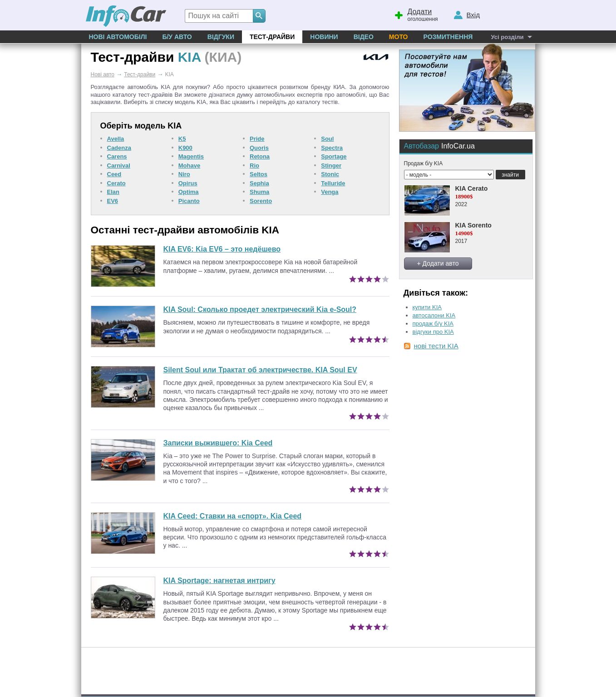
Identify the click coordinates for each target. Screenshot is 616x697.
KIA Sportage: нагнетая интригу (219, 581)
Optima (189, 192)
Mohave (189, 166)
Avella (116, 139)
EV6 (113, 201)
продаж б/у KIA (433, 324)
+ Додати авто (438, 263)
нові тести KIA (436, 346)
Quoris (259, 148)
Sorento (261, 201)
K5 (182, 139)
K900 (185, 148)
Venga (330, 192)
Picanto (189, 201)
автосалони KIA (434, 315)
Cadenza (119, 148)
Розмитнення (448, 37)
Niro (184, 174)
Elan (113, 192)
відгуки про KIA (433, 332)
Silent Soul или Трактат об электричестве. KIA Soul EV (260, 370)
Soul (327, 139)
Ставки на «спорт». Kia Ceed (233, 516)
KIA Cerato (472, 188)
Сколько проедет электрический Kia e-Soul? (260, 309)
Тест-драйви (272, 37)
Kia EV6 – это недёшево (222, 249)
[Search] (259, 16)
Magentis (191, 156)
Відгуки (221, 37)
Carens (117, 156)
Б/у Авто (177, 37)
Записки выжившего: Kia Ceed (218, 443)
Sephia (259, 183)
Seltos (259, 174)
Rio (254, 166)
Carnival (119, 166)
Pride (257, 139)
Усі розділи (507, 37)
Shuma (259, 192)
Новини (324, 37)
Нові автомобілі (118, 37)
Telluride (333, 183)
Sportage (334, 156)
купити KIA (427, 307)
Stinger (331, 166)
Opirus (188, 183)
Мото (399, 37)
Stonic (330, 174)
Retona (260, 156)
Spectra (332, 148)
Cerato (116, 183)
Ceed (114, 174)
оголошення (416, 14)
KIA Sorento (473, 225)
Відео (364, 37)
